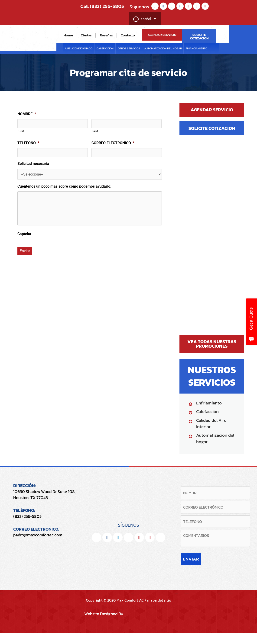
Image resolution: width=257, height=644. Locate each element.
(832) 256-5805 (27, 516)
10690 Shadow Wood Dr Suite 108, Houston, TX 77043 (44, 495)
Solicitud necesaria (33, 164)
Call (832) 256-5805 (98, 6)
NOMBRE (27, 114)
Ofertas (86, 35)
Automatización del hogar (163, 48)
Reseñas (106, 35)
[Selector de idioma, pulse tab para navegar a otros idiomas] (144, 19)
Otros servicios (129, 48)
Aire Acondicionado (79, 48)
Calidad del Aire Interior (211, 424)
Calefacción (105, 48)
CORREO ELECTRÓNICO (113, 143)
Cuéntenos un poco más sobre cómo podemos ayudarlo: (64, 186)
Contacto (128, 35)
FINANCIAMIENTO (197, 48)
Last (95, 131)
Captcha (24, 237)
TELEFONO (28, 143)
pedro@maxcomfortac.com (38, 535)
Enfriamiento (209, 403)
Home (68, 35)
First (21, 131)
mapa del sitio (159, 611)
